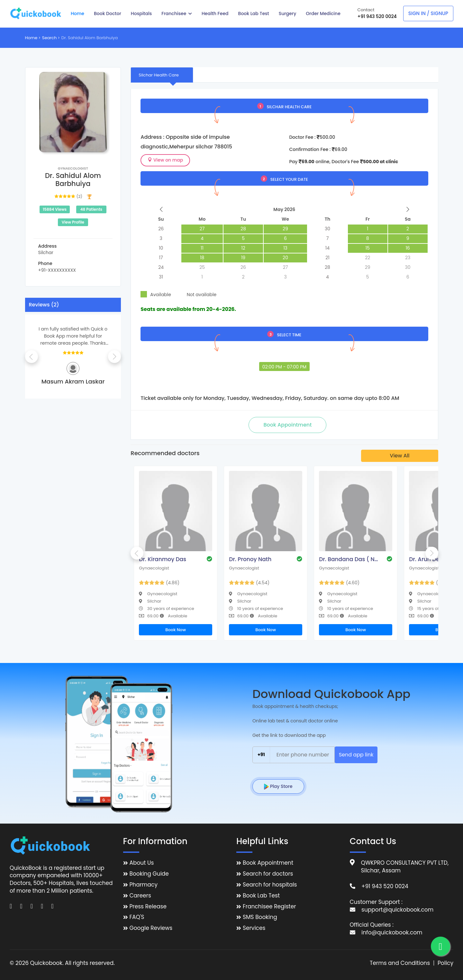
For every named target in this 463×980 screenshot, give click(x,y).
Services (254, 928)
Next (114, 357)
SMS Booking (260, 917)
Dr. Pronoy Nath (250, 559)
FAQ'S (137, 917)
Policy (445, 963)
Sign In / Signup (428, 13)
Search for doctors (268, 874)
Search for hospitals (270, 885)
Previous (32, 357)
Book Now (176, 630)
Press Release (148, 907)
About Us (142, 863)
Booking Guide (149, 874)
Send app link (356, 755)
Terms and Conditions (400, 963)
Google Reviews (151, 928)
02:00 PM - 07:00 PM (284, 367)
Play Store (278, 786)
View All (400, 456)
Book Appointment (268, 863)
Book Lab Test (261, 896)
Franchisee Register (269, 907)
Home (31, 38)
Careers (140, 896)
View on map (165, 160)
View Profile (73, 222)
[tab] (162, 75)
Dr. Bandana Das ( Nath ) (350, 559)
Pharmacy (144, 885)
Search (50, 38)
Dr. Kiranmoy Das (163, 559)
